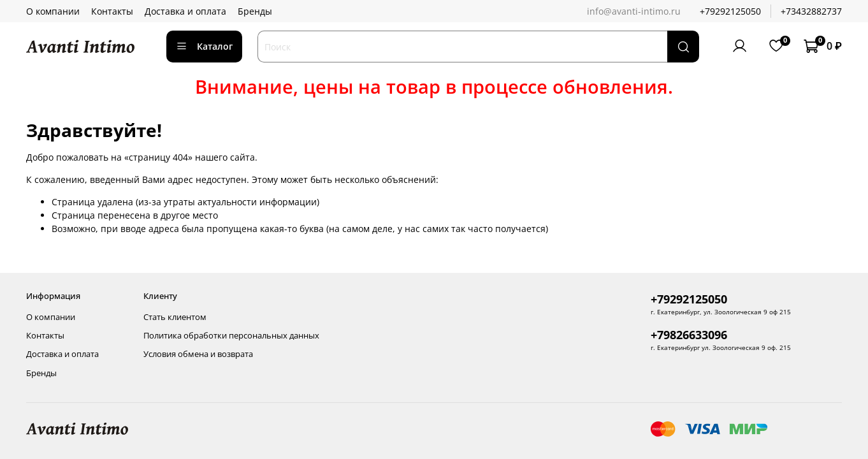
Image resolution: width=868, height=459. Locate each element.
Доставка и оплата (185, 11)
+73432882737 (811, 11)
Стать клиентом (175, 317)
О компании (53, 11)
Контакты (112, 11)
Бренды (255, 11)
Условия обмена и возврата (198, 354)
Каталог (204, 46)
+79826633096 (689, 335)
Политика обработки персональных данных (231, 336)
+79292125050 (730, 11)
